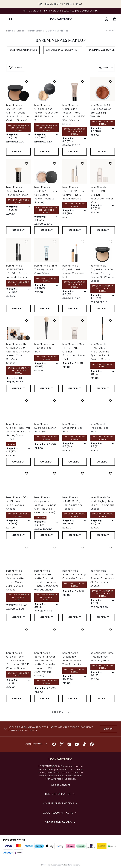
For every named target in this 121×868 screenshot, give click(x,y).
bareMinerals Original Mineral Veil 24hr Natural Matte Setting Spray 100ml (18, 432)
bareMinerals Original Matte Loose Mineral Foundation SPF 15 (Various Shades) (18, 660)
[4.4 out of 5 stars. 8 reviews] (73, 363)
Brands (21, 31)
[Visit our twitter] (62, 744)
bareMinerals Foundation (63, 50)
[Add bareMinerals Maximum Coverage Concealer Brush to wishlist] (83, 547)
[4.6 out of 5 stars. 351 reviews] (73, 140)
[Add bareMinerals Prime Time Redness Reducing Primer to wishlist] (111, 629)
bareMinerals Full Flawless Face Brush (45, 348)
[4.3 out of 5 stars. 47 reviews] (17, 450)
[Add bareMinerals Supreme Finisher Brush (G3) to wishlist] (55, 400)
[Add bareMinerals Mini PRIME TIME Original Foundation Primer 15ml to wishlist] (83, 320)
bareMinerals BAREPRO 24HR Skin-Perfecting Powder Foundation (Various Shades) (18, 113)
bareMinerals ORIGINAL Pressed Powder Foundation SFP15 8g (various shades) (103, 578)
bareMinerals (35, 31)
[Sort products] (106, 68)
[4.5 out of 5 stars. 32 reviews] (101, 602)
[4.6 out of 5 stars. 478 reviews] (101, 522)
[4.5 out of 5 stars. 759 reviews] (101, 297)
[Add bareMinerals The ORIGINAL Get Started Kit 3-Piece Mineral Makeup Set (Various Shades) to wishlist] (26, 320)
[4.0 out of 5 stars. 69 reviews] (101, 207)
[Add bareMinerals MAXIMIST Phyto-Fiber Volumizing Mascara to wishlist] (83, 474)
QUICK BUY (19, 152)
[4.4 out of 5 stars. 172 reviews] (45, 287)
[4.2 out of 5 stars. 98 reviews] (73, 212)
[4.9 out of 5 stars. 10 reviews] (45, 444)
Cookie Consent (61, 785)
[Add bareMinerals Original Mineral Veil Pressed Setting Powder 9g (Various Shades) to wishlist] (111, 242)
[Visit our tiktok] (84, 744)
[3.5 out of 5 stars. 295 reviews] (73, 678)
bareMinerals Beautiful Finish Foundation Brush (17, 191)
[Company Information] (61, 803)
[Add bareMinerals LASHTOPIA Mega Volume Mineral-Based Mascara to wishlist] (83, 163)
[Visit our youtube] (77, 744)
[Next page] (69, 712)
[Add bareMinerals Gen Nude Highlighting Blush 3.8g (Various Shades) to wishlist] (111, 474)
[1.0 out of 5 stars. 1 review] (16, 378)
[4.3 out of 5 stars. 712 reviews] (73, 293)
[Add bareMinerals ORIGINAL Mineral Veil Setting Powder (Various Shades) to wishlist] (55, 163)
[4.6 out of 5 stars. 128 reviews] (101, 130)
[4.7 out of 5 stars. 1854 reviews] (45, 136)
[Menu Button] (4, 19)
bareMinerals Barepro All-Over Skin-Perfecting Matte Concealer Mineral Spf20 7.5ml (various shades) (45, 664)
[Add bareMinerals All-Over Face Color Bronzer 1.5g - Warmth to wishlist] (111, 81)
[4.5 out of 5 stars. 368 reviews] (17, 522)
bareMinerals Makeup (61, 41)
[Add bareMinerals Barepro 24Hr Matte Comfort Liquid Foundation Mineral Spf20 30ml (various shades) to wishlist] (55, 547)
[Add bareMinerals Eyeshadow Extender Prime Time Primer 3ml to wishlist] (83, 629)
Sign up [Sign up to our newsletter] (109, 729)
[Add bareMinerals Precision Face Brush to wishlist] (111, 400)
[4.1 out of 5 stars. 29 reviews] (17, 605)
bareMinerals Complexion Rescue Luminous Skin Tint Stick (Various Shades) (45, 505)
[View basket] (115, 19)
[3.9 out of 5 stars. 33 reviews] (45, 606)
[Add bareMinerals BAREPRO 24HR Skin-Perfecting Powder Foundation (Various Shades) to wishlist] (26, 81)
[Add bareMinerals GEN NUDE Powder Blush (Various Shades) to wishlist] (26, 474)
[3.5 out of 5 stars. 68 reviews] (45, 365)
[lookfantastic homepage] (60, 19)
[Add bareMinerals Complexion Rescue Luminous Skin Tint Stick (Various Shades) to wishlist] (55, 474)
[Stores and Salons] (61, 822)
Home (10, 31)
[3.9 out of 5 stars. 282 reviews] (73, 522)
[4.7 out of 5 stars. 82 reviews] (101, 445)
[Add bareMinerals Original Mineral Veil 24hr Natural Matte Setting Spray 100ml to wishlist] (26, 400)
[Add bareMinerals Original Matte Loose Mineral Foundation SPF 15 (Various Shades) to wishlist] (26, 629)
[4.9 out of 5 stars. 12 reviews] (45, 688)
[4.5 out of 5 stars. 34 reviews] (73, 445)
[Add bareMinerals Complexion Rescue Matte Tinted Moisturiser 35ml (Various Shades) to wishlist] (26, 547)
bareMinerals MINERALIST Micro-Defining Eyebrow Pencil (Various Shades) (101, 352)
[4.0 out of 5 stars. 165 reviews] (17, 291)
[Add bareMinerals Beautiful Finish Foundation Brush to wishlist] (26, 163)
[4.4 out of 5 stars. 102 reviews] (17, 209)
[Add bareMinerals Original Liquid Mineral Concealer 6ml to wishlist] (83, 242)
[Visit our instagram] (69, 744)
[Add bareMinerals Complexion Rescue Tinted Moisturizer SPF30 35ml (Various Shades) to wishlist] (83, 81)
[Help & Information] (60, 794)
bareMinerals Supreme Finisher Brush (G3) (45, 428)
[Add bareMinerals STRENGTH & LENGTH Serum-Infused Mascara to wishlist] (26, 242)
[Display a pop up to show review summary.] (29, 135)
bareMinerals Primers (23, 50)
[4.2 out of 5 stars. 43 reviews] (45, 524)
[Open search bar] (11, 19)
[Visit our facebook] (54, 744)
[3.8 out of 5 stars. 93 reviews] (101, 373)
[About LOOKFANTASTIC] (60, 813)
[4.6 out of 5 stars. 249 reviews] (45, 219)
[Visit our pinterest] (92, 744)
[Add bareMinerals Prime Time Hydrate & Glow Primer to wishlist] (55, 242)
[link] (107, 19)
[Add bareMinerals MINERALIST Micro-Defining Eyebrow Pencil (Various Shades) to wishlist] (111, 320)
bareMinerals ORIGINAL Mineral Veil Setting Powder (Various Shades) (46, 195)
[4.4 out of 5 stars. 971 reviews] (17, 136)
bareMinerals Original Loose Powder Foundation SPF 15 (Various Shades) (46, 113)
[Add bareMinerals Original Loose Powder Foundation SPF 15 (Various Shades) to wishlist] (55, 81)
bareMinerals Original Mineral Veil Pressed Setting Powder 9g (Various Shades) (103, 273)
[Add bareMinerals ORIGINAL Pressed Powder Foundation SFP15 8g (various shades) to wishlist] (111, 547)
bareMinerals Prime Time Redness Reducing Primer (102, 657)
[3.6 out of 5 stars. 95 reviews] (101, 674)
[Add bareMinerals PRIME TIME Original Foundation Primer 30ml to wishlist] (111, 163)
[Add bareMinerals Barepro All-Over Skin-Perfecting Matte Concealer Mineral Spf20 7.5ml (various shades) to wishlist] (55, 629)
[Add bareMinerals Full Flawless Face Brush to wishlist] (55, 320)
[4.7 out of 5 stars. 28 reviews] (73, 591)
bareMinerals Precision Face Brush (99, 428)
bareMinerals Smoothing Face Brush (73, 428)
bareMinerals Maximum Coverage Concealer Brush (75, 574)
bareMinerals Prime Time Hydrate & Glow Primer (46, 269)
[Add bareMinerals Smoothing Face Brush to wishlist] (83, 400)
